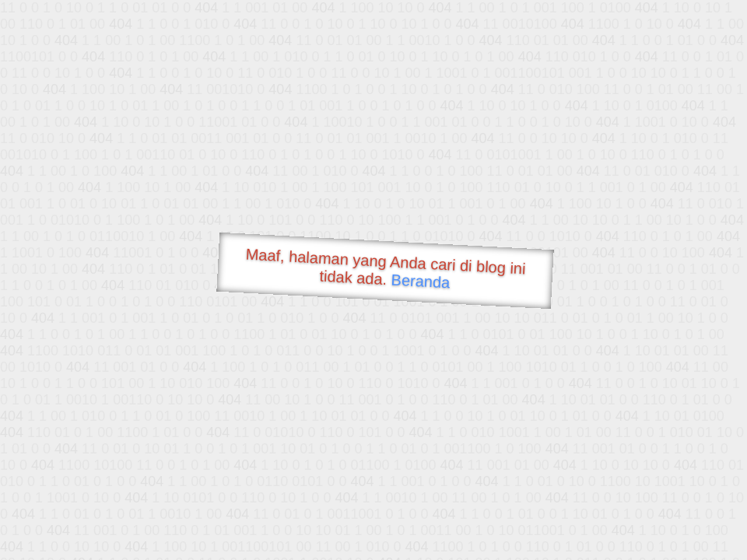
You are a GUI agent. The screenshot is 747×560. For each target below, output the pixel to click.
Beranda (421, 281)
